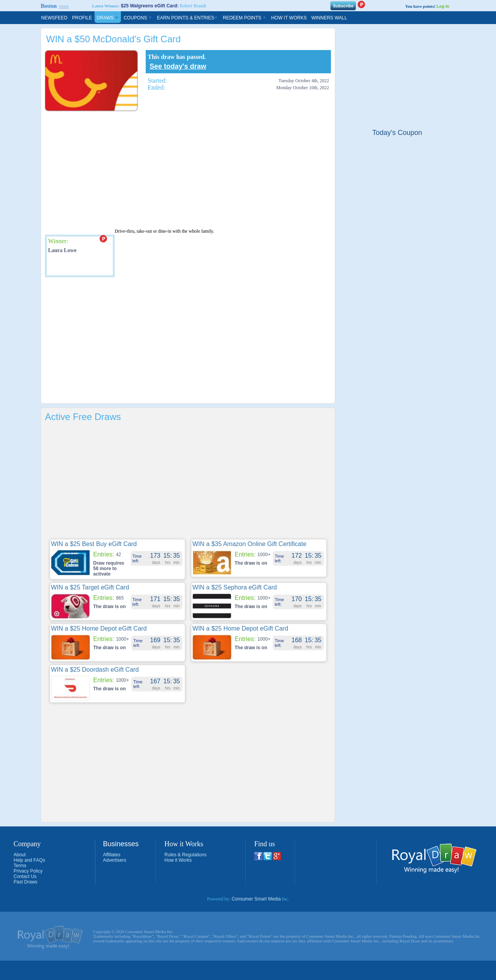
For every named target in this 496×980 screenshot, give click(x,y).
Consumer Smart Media (256, 899)
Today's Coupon (397, 133)
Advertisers (115, 860)
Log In (443, 6)
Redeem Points (245, 18)
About (20, 855)
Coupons (138, 18)
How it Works (178, 860)
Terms (20, 866)
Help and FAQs (29, 860)
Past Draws (25, 882)
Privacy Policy (28, 871)
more (64, 6)
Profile (82, 18)
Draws (108, 18)
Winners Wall (329, 18)
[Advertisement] (171, 169)
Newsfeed (54, 18)
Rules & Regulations (185, 855)
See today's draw (178, 66)
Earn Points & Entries (188, 18)
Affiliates (112, 855)
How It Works (289, 18)
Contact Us (25, 876)
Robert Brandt (193, 6)
